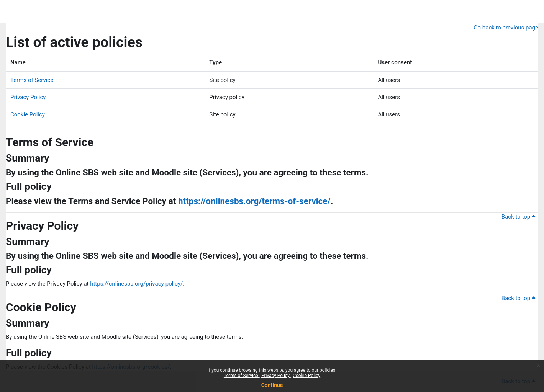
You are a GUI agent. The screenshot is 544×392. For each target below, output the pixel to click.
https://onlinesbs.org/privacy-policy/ (136, 284)
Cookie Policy (306, 376)
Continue (272, 385)
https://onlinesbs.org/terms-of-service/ (254, 201)
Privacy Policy (276, 376)
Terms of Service (242, 376)
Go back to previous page (506, 28)
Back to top (518, 217)
